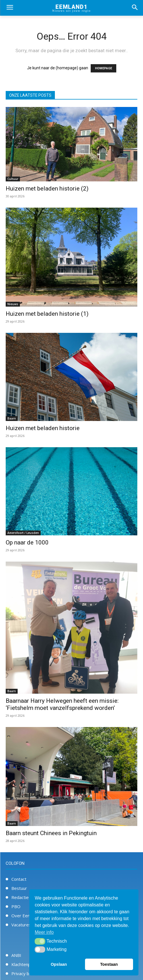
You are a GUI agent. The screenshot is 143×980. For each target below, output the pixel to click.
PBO (16, 906)
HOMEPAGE (103, 68)
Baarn (12, 418)
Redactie (20, 897)
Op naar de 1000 (27, 542)
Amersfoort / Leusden (23, 533)
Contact (19, 879)
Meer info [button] (44, 932)
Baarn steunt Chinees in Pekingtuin (51, 833)
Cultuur (13, 179)
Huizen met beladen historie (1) (47, 314)
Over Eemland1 (27, 916)
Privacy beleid (25, 973)
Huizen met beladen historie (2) (47, 189)
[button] (40, 941)
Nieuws (13, 304)
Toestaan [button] (109, 964)
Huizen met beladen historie (43, 428)
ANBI (16, 955)
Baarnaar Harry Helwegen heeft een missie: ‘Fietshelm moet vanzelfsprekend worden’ (62, 704)
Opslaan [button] (59, 964)
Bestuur (19, 888)
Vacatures (21, 925)
